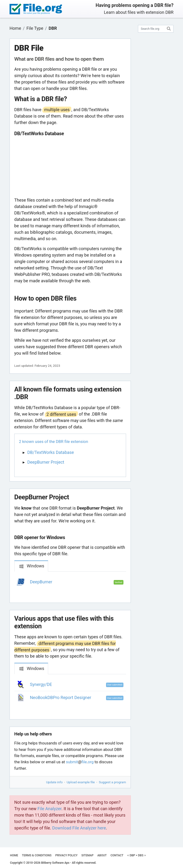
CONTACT (117, 855)
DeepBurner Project (46, 462)
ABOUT (102, 855)
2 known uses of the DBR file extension (54, 441)
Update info (54, 782)
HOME (14, 855)
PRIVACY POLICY (66, 855)
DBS (141, 855)
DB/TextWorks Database (51, 452)
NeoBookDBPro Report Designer (61, 697)
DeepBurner (41, 582)
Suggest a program (112, 782)
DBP (132, 855)
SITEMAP (87, 855)
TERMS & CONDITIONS (37, 855)
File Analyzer (49, 809)
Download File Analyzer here (79, 828)
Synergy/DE (41, 684)
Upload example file (81, 782)
